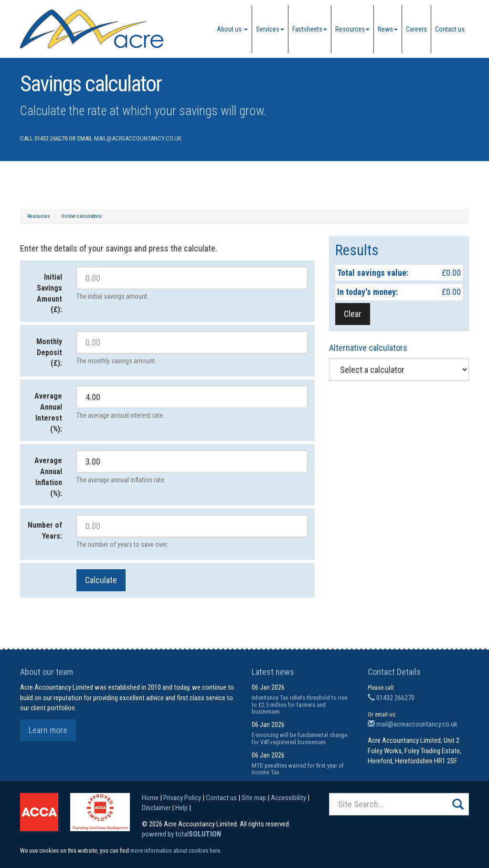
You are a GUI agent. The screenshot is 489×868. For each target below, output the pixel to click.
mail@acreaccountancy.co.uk (138, 138)
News (388, 29)
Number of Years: (45, 531)
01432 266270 (391, 698)
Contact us (450, 29)
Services (270, 29)
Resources (352, 29)
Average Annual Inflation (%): (48, 477)
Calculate (101, 580)
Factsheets (310, 29)
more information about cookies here (175, 851)
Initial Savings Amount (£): (49, 293)
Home (150, 798)
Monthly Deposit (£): (49, 353)
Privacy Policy (182, 798)
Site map (254, 798)
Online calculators (81, 216)
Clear (353, 314)
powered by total (181, 834)
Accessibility (288, 798)
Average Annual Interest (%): (48, 412)
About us (232, 29)
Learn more (48, 730)
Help (181, 808)
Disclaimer (156, 808)
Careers (416, 29)
